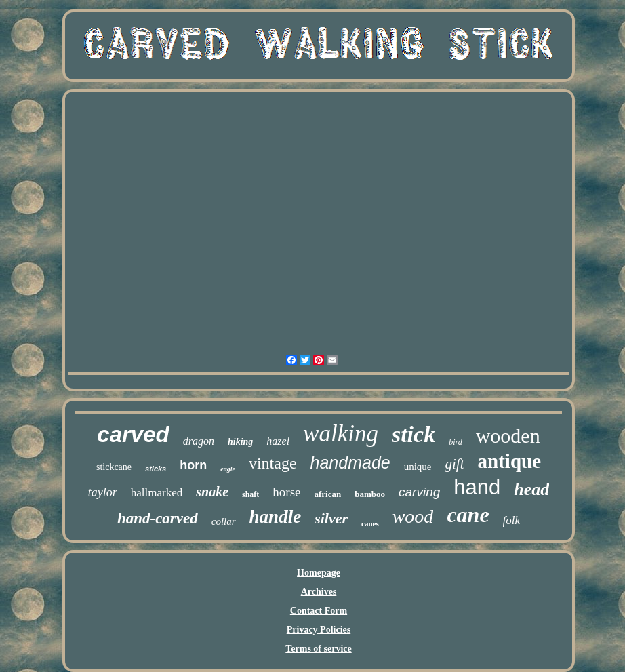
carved (133, 434)
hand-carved (158, 518)
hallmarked (157, 493)
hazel (278, 441)
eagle (228, 469)
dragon (199, 441)
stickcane (114, 467)
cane (468, 515)
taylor (103, 492)
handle (276, 517)
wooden (508, 436)
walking (341, 434)
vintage (273, 463)
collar (224, 521)
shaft (250, 494)
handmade (350, 462)
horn (193, 465)
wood (413, 516)
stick (414, 434)
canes (370, 523)
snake (212, 492)
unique (418, 467)
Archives (319, 592)
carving (419, 492)
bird (456, 442)
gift (455, 464)
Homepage (319, 573)
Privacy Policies (319, 630)
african (328, 494)
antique (509, 461)
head (531, 489)
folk (512, 520)
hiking (240, 442)
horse (286, 492)
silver (331, 518)
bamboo (370, 494)
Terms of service (318, 649)
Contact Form (319, 611)
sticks (156, 469)
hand (477, 487)
